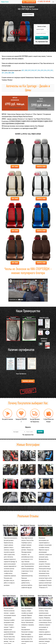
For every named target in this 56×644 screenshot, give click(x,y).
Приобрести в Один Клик (29, 2)
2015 (42, 70)
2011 (3, 73)
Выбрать (40, 432)
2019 (29, 70)
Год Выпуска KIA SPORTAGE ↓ (28, 15)
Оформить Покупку (28, 381)
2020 (26, 70)
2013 (49, 70)
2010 (6, 73)
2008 (13, 73)
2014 (45, 70)
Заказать (42, 38)
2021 (23, 70)
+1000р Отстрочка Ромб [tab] (15, 102)
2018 (33, 70)
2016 (39, 70)
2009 (9, 73)
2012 (52, 70)
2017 (36, 70)
